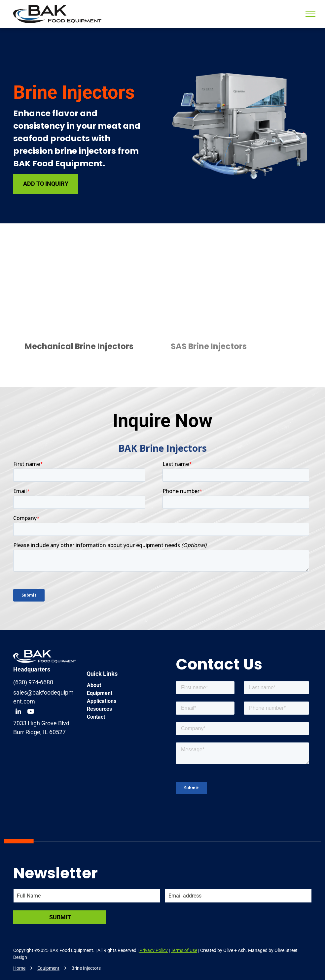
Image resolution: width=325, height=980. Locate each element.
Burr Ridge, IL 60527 (39, 732)
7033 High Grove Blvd (41, 723)
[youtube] (31, 712)
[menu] (310, 14)
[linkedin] (18, 712)
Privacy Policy (154, 950)
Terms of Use (184, 950)
